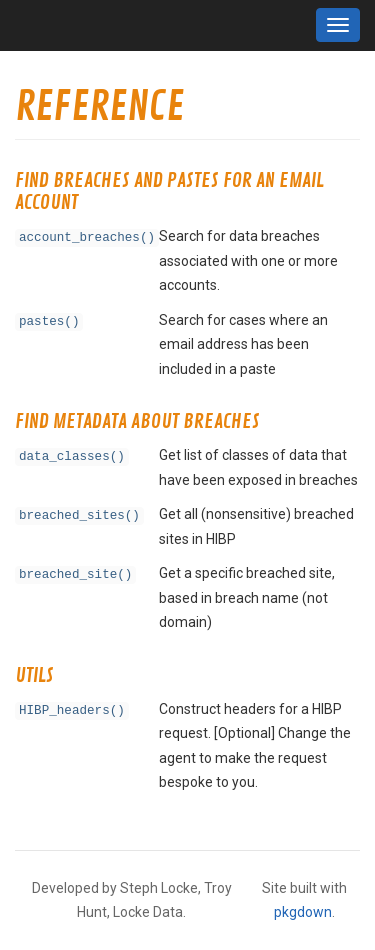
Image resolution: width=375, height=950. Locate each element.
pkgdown (303, 912)
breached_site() (75, 575)
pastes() (49, 322)
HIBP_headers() (72, 711)
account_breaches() (87, 238)
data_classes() (72, 457)
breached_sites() (79, 516)
